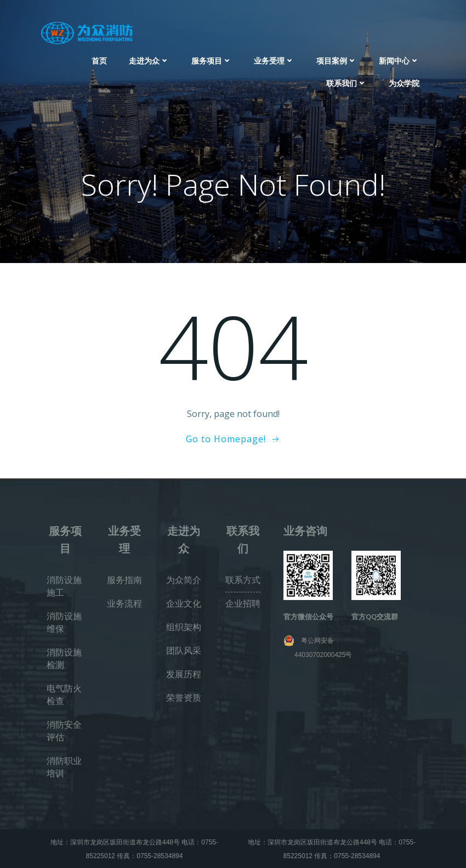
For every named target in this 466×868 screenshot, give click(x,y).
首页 (99, 61)
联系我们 (346, 83)
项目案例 (337, 61)
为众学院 (404, 83)
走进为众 (149, 61)
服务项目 (212, 61)
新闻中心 (399, 61)
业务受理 (274, 61)
